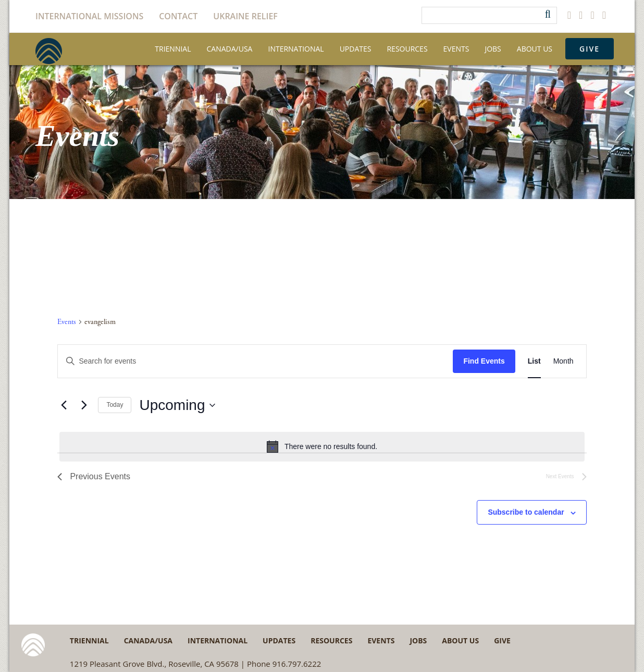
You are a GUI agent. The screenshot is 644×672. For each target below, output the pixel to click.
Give (590, 49)
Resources (407, 49)
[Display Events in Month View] (563, 361)
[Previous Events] (64, 405)
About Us (535, 49)
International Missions (89, 16)
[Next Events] (84, 405)
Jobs (493, 49)
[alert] (322, 446)
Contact (178, 16)
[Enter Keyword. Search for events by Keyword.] (255, 361)
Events (456, 49)
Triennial (173, 49)
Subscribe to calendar (526, 512)
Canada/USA (230, 49)
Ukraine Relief (245, 16)
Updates (356, 49)
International (296, 49)
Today (115, 405)
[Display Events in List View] (534, 361)
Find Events (484, 361)
